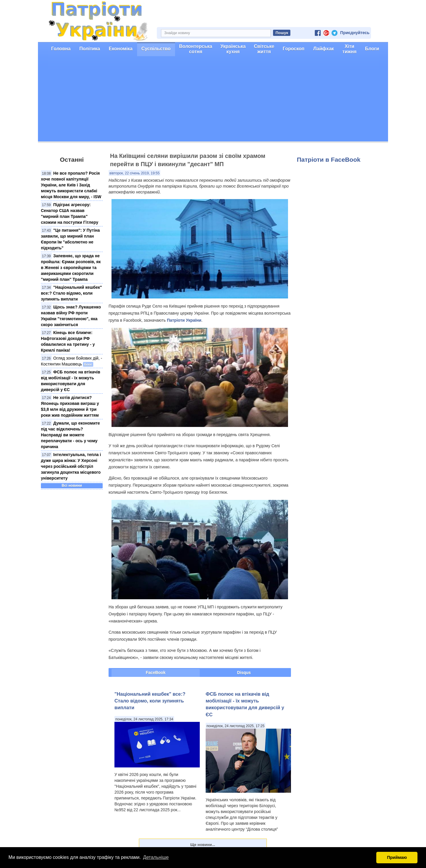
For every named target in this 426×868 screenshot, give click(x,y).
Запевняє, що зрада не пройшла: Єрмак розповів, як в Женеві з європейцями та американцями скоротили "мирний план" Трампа (71, 268)
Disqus (244, 672)
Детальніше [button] (156, 857)
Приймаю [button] (397, 857)
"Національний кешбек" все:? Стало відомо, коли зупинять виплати (71, 293)
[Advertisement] (213, 100)
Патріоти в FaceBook (329, 160)
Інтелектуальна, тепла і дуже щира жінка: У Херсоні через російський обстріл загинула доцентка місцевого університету (71, 466)
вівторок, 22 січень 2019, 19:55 (134, 173)
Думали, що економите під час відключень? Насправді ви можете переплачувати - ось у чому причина (70, 435)
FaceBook (156, 672)
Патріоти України (184, 320)
